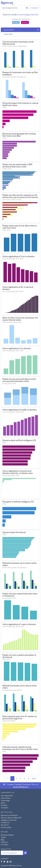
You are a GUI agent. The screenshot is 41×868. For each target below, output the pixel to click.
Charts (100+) (9, 30)
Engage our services (9, 820)
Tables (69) (8, 34)
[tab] (20, 30)
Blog (3, 840)
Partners (4, 842)
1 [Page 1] (12, 778)
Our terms (5, 825)
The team (5, 808)
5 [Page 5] (28, 778)
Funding (4, 805)
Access (16, 22)
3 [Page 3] (20, 778)
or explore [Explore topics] (35, 8)
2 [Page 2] (16, 778)
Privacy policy (6, 827)
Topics (3, 837)
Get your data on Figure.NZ (11, 818)
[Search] (27, 8)
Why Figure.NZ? (7, 795)
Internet (25, 22)
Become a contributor (9, 815)
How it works (6, 798)
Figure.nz (7, 3)
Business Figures (7, 835)
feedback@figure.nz (21, 787)
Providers (5, 844)
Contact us (5, 822)
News (3, 803)
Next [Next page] (34, 778)
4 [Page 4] (24, 778)
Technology (5, 800)
